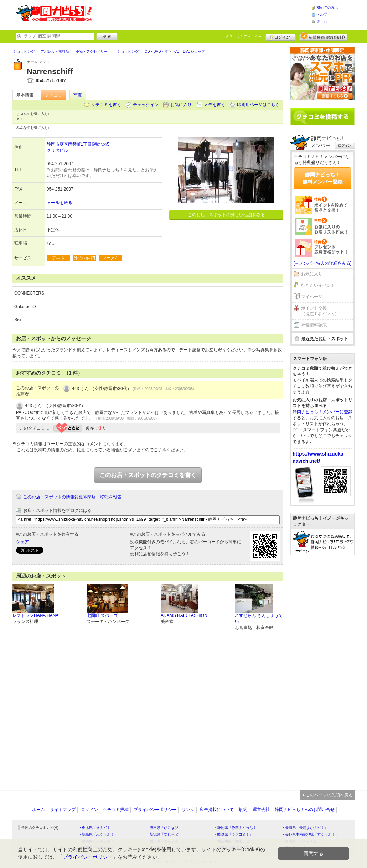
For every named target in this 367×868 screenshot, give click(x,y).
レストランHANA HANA (35, 615)
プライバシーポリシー (155, 810)
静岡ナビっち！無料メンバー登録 (322, 178)
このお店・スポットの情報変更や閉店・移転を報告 (72, 497)
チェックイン (146, 105)
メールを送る (60, 203)
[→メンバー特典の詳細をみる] (323, 263)
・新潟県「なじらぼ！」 (166, 834)
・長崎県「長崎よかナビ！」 (305, 828)
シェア (22, 542)
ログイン (281, 36)
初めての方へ (327, 8)
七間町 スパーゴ (102, 615)
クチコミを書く (106, 105)
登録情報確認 (314, 325)
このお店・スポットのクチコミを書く (148, 475)
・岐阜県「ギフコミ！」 (233, 834)
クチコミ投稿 (116, 810)
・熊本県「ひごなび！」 (166, 828)
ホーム (322, 21)
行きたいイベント (318, 285)
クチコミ (53, 95)
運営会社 (261, 810)
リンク (188, 810)
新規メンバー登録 (323, 36)
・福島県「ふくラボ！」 (98, 834)
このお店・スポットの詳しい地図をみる (226, 215)
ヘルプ (322, 14)
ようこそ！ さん (244, 36)
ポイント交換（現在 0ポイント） (320, 311)
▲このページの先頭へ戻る (327, 795)
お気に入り (181, 105)
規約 (243, 810)
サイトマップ (63, 810)
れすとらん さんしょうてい (259, 618)
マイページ (312, 297)
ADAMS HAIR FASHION (184, 615)
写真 (78, 95)
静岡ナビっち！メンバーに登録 (322, 412)
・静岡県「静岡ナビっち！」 (237, 828)
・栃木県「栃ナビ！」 (96, 828)
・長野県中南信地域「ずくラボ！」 (310, 834)
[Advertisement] (203, 14)
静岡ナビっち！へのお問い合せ (305, 810)
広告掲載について (217, 810)
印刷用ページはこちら (258, 105)
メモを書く (214, 105)
